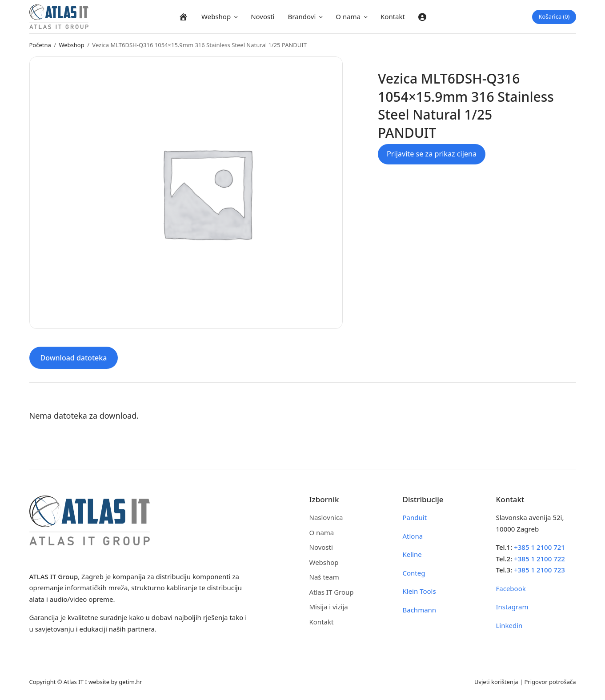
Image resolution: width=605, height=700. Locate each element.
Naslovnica (326, 517)
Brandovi (302, 16)
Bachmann (420, 610)
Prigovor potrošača (550, 682)
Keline (412, 554)
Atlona (413, 536)
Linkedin (509, 625)
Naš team (324, 577)
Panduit (415, 517)
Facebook (511, 588)
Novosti (262, 16)
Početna (40, 45)
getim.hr (130, 682)
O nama (348, 16)
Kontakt (393, 16)
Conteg (414, 573)
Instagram (512, 607)
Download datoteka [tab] (74, 358)
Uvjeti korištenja (496, 682)
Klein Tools (419, 591)
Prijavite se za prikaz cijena (432, 154)
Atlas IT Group (332, 592)
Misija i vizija (329, 607)
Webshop (216, 16)
